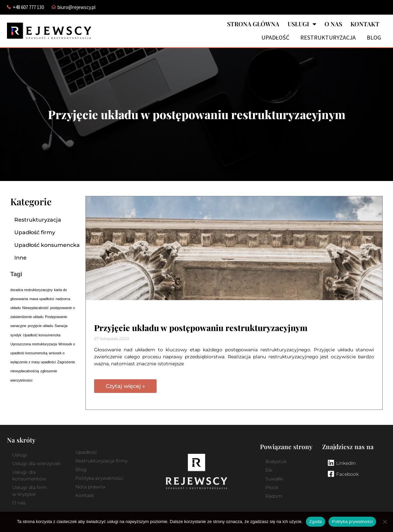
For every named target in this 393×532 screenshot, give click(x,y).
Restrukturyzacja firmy (102, 461)
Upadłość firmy (35, 232)
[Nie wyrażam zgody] (385, 522)
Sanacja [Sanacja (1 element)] (61, 326)
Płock (272, 487)
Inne (20, 258)
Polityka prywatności (100, 478)
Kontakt (365, 24)
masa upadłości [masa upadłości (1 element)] (42, 299)
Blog (374, 38)
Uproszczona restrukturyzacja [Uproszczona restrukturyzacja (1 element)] (34, 344)
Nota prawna (90, 487)
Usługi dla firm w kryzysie (29, 491)
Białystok (276, 461)
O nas (333, 24)
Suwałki (274, 479)
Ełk (269, 470)
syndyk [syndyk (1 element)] (16, 335)
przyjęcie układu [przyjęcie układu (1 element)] (40, 326)
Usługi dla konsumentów (29, 475)
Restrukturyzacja (328, 38)
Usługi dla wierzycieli (37, 463)
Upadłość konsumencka (47, 245)
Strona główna (253, 24)
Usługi (302, 24)
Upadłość (275, 38)
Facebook (347, 474)
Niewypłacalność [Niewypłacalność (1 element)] (35, 308)
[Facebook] (331, 474)
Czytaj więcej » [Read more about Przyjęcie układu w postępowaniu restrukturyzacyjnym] (125, 386)
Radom (274, 496)
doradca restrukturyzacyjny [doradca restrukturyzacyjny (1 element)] (31, 290)
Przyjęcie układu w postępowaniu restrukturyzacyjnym (201, 328)
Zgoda (316, 522)
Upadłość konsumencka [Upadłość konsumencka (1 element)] (42, 335)
